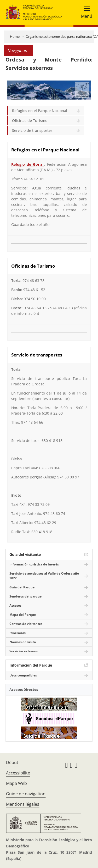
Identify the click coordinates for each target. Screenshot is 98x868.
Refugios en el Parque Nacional (40, 111)
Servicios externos (24, 651)
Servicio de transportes (32, 130)
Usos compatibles (23, 675)
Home (15, 36)
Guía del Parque (22, 587)
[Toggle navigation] (85, 12)
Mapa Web (16, 783)
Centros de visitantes (26, 624)
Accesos (15, 605)
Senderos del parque (25, 596)
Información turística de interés (34, 564)
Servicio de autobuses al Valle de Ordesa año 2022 (44, 576)
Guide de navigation (26, 794)
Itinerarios (18, 633)
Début (12, 762)
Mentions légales (23, 804)
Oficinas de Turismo (30, 121)
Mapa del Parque (23, 615)
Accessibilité (18, 773)
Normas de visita (23, 642)
